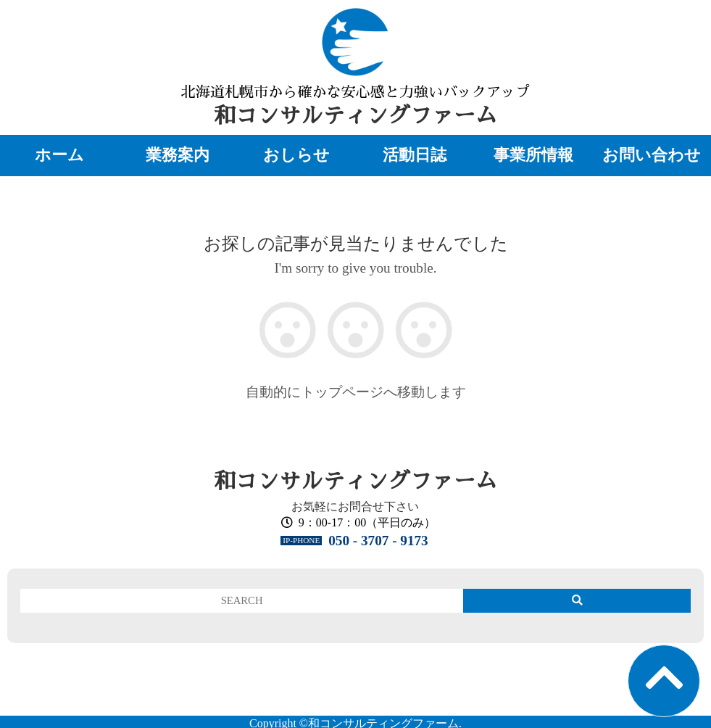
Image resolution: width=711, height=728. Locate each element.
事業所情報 (533, 155)
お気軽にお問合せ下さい (355, 506)
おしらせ (296, 155)
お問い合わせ (652, 155)
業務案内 (178, 155)
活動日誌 (415, 155)
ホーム (59, 155)
